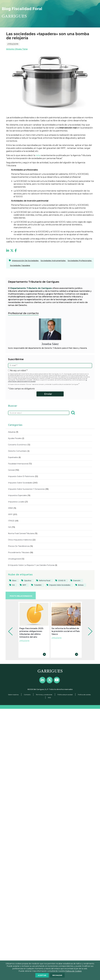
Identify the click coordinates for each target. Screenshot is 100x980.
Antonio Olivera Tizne (17, 49)
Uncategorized (14, 559)
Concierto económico (17, 445)
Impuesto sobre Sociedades (20, 483)
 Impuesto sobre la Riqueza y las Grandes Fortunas (31, 565)
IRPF (10, 514)
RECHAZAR (57, 975)
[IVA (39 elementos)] (13, 585)
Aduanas (12, 432)
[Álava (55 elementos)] (13, 581)
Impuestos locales (16, 502)
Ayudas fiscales (15, 438)
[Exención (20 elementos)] (76, 581)
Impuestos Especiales (17, 495)
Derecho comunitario (17, 451)
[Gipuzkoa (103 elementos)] (27, 581)
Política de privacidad (65, 695)
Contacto (27, 695)
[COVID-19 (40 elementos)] (61, 581)
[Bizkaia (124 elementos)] (80, 585)
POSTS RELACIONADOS (21, 596)
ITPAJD (11, 521)
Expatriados (13, 457)
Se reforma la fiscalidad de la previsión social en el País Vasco (66, 631)
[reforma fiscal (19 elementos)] (44, 581)
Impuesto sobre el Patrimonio (21, 476)
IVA (10, 527)
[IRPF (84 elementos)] (24, 585)
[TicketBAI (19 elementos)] (37, 585)
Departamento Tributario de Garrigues (31, 288)
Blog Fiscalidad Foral (22, 9)
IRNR (10, 508)
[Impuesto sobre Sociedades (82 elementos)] (59, 585)
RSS (49, 698)
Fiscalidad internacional (18, 464)
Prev (9, 628)
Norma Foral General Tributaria (21, 533)
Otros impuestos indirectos (20, 540)
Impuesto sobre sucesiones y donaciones (26, 489)
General (11, 470)
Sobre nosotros (13, 695)
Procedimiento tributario (19, 552)
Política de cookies (84, 695)
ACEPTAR (42, 975)
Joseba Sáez (50, 344)
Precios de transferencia (19, 546)
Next (88, 628)
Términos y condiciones (44, 695)
